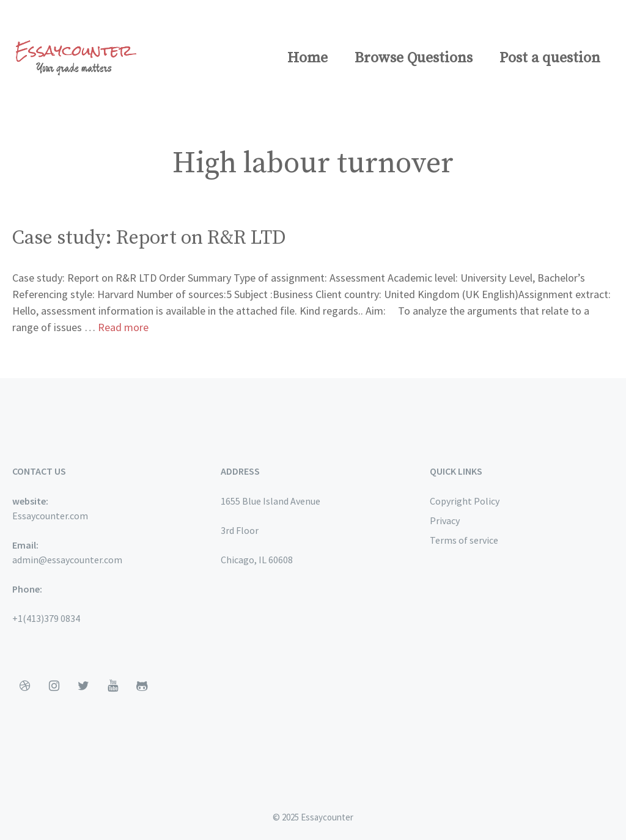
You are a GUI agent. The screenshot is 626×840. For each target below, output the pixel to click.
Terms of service (464, 540)
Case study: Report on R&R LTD (149, 238)
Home (307, 58)
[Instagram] (54, 686)
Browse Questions (414, 58)
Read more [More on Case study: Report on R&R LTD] (123, 327)
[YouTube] (112, 686)
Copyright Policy (465, 501)
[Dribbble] (24, 686)
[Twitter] (83, 686)
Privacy (445, 520)
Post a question (550, 58)
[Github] (142, 686)
